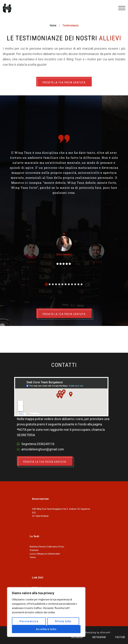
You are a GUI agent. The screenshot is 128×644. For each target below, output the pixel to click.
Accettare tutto (46, 629)
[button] (46, 284)
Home (53, 25)
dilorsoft (105, 632)
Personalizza (29, 621)
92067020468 (42, 516)
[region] (46, 612)
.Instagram (99, 637)
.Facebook (77, 637)
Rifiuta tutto (63, 621)
